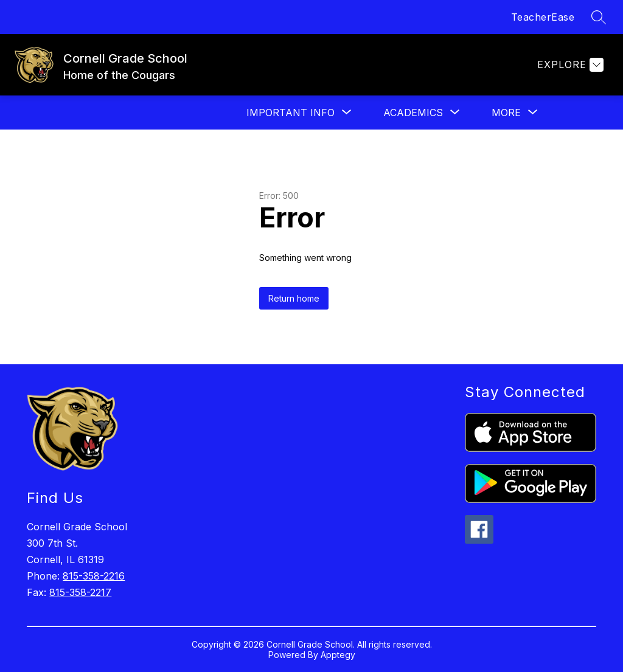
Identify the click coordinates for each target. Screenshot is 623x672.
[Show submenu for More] (506, 113)
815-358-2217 (80, 592)
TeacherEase (543, 17)
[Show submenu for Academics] (413, 113)
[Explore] (569, 65)
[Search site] (599, 17)
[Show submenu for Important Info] (291, 113)
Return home (294, 298)
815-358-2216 (94, 576)
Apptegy (338, 655)
